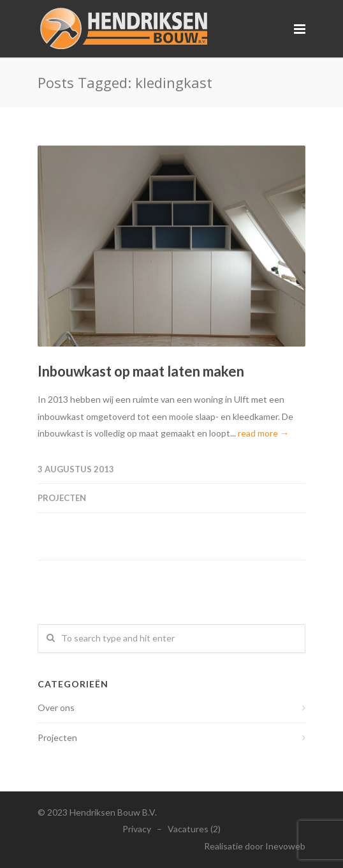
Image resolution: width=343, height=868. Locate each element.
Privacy (137, 829)
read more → (263, 433)
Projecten (62, 498)
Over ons (56, 707)
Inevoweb (285, 846)
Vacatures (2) (194, 829)
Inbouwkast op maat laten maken (141, 371)
